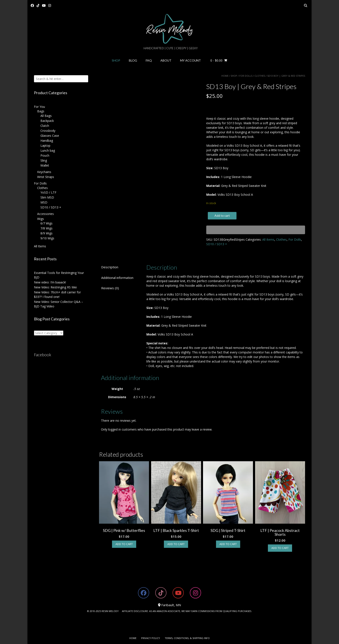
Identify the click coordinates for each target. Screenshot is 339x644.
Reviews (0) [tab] (110, 288)
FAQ (149, 60)
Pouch (45, 155)
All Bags (46, 116)
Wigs (41, 219)
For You (39, 107)
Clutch (45, 126)
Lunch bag (48, 150)
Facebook (42, 355)
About (166, 60)
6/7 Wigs (46, 223)
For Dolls (246, 76)
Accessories (46, 214)
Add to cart (222, 215)
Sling (44, 160)
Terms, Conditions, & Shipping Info (187, 638)
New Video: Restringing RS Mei (55, 287)
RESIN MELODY (110, 611)
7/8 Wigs (46, 228)
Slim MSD (47, 197)
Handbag (47, 141)
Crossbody (48, 131)
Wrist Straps (46, 177)
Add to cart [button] (124, 544)
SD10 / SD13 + (217, 244)
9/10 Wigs (47, 238)
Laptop (45, 145)
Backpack (47, 121)
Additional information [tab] (117, 278)
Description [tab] (110, 267)
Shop (116, 60)
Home (225, 76)
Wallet (45, 165)
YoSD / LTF (48, 192)
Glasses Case (50, 136)
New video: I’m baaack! (50, 282)
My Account (190, 60)
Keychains (44, 172)
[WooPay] (256, 230)
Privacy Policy (151, 638)
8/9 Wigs (46, 233)
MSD (44, 202)
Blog (133, 60)
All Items (268, 239)
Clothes (260, 76)
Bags (41, 111)
